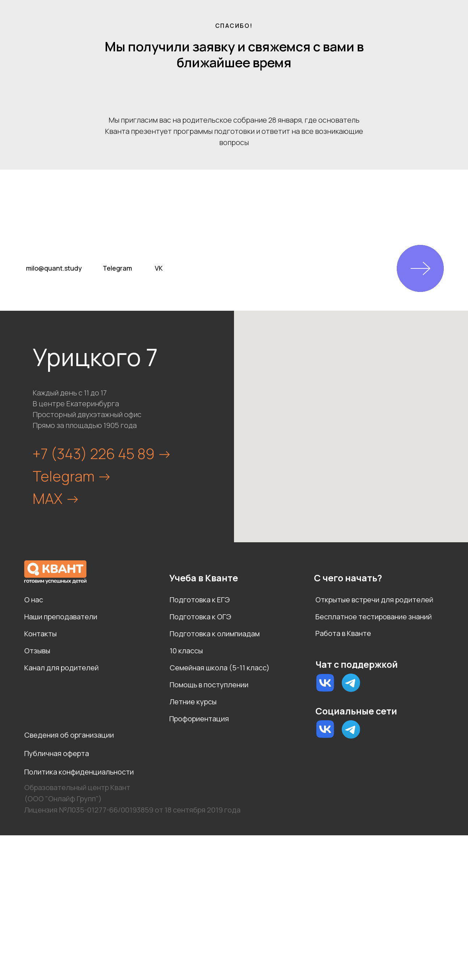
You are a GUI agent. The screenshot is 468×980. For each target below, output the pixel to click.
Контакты (41, 634)
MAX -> (56, 498)
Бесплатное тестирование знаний (374, 617)
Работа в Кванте (343, 633)
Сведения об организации (69, 735)
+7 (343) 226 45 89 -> (102, 453)
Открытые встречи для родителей (374, 600)
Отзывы (37, 651)
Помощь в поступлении (209, 685)
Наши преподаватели (61, 617)
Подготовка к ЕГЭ (200, 600)
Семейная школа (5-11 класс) (220, 668)
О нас (34, 600)
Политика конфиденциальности (79, 772)
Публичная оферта (57, 753)
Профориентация (199, 719)
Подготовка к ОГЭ (200, 617)
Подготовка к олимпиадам (215, 634)
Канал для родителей (61, 668)
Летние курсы (193, 702)
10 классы (186, 651)
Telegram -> (72, 476)
